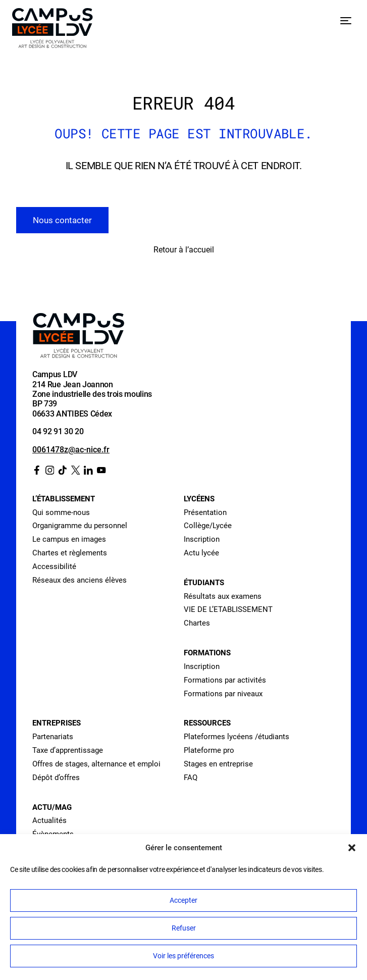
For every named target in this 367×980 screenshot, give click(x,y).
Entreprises (57, 723)
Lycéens (199, 499)
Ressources (207, 723)
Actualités (49, 820)
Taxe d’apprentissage (68, 750)
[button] (352, 848)
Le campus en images (69, 539)
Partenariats (53, 737)
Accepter (183, 900)
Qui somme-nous (61, 512)
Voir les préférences (183, 956)
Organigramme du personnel (80, 526)
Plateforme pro (209, 750)
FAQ (191, 778)
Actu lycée (201, 553)
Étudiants (204, 583)
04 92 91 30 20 (58, 432)
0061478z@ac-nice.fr (71, 450)
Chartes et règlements (70, 553)
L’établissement (64, 499)
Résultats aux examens (223, 596)
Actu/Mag (52, 807)
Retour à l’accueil (184, 250)
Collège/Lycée (208, 526)
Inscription (202, 539)
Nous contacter (62, 220)
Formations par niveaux (223, 694)
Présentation (205, 512)
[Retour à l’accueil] (53, 30)
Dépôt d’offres (56, 778)
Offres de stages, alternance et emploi (96, 764)
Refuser (184, 928)
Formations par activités (225, 680)
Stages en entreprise (218, 764)
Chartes (197, 623)
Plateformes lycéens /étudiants (237, 737)
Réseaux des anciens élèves (80, 580)
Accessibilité (54, 566)
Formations (207, 653)
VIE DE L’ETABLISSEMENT (228, 609)
